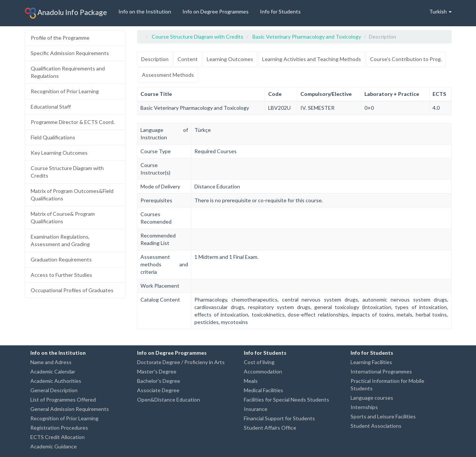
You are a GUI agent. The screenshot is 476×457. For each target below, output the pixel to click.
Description (155, 59)
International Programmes (381, 371)
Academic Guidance (54, 446)
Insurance (256, 409)
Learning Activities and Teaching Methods (312, 59)
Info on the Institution (145, 11)
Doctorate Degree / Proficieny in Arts (181, 362)
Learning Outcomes (230, 59)
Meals (251, 381)
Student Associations (376, 426)
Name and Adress (51, 362)
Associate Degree (158, 390)
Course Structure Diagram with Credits (67, 172)
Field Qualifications (53, 137)
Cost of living (259, 362)
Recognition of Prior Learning (65, 91)
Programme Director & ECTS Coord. (73, 122)
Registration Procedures (59, 428)
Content (188, 59)
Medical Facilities (263, 390)
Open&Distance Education (169, 400)
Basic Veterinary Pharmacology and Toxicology (307, 37)
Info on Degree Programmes (216, 11)
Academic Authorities (56, 381)
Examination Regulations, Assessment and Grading (60, 240)
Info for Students (280, 11)
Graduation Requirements (61, 259)
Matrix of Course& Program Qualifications (63, 217)
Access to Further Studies (61, 275)
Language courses (372, 398)
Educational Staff (51, 107)
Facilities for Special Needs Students (286, 400)
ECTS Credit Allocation (57, 437)
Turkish (440, 11)
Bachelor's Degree (159, 381)
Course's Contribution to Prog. (406, 59)
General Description (54, 390)
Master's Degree (157, 371)
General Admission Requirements (70, 409)
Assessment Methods (168, 75)
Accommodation (263, 371)
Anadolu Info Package (66, 13)
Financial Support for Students (279, 418)
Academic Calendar (53, 371)
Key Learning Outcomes (59, 153)
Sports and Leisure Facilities (383, 416)
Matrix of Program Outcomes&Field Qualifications (72, 195)
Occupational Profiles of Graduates (72, 290)
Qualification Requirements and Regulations (68, 72)
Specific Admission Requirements (70, 53)
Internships (364, 407)
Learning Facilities (371, 362)
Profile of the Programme (60, 38)
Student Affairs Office (270, 428)
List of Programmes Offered (63, 400)
